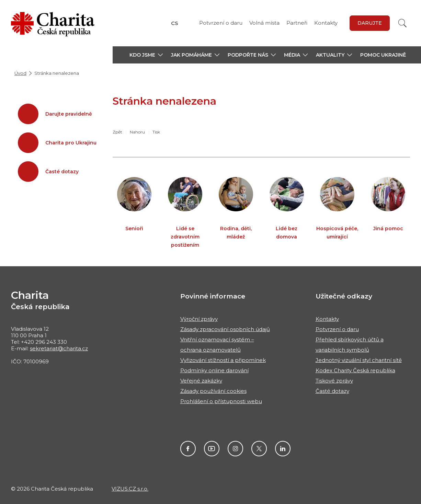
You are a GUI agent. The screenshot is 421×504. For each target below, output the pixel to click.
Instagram (235, 449)
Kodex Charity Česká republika (355, 370)
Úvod (20, 73)
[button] (146, 55)
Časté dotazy (332, 391)
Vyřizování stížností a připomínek (223, 360)
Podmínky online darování (214, 370)
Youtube (212, 449)
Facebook (188, 449)
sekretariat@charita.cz (59, 348)
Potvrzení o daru (221, 23)
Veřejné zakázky (201, 381)
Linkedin (283, 449)
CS (175, 23)
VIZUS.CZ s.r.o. (130, 489)
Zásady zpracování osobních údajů (225, 329)
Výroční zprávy (199, 319)
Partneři (297, 23)
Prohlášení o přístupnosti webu (221, 401)
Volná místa (264, 23)
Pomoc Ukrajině (383, 55)
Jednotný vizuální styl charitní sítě (359, 360)
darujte (370, 23)
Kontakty (326, 23)
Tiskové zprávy (334, 381)
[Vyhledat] (402, 23)
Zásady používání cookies (213, 391)
